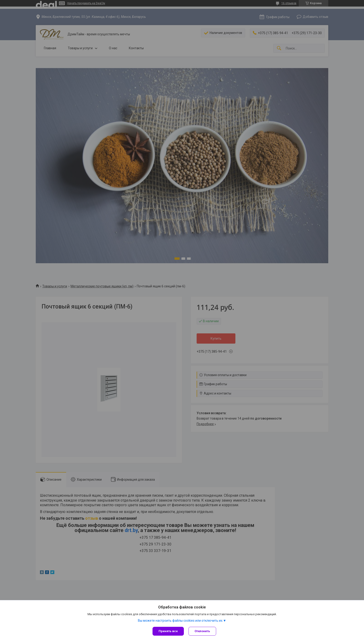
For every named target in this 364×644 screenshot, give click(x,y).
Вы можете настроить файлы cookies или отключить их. (180, 621)
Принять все (168, 631)
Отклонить (202, 631)
